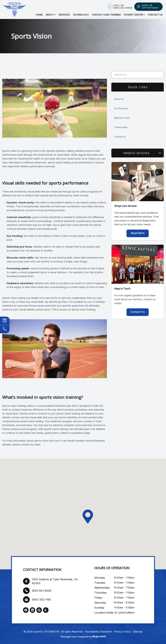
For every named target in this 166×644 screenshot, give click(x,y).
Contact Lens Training (106, 15)
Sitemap (138, 632)
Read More (138, 233)
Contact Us (155, 15)
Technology (81, 15)
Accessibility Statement (98, 632)
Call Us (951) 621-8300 (123, 7)
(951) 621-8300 (42, 591)
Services (64, 15)
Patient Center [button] (134, 15)
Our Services (121, 108)
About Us (119, 99)
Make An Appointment (151, 7)
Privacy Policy (122, 632)
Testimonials (121, 127)
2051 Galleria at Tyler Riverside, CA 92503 (55, 581)
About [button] (51, 15)
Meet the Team (122, 118)
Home (39, 15)
